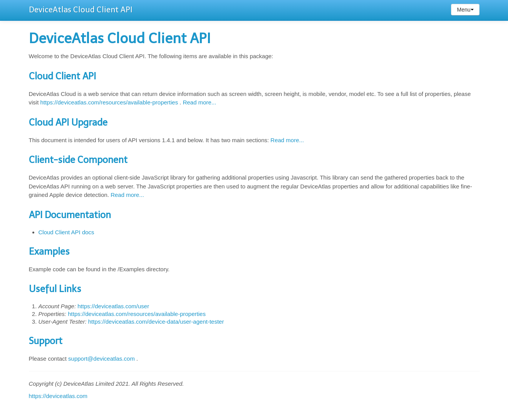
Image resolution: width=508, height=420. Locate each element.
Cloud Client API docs (66, 232)
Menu (465, 10)
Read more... (200, 102)
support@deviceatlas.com (101, 359)
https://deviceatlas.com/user (113, 306)
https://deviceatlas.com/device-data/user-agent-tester (156, 322)
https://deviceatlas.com (58, 396)
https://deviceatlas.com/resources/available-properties (109, 102)
